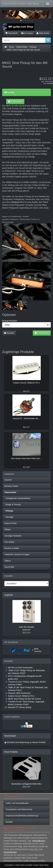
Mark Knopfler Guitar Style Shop (20, 4)
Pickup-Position (10, 321)
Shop (12, 47)
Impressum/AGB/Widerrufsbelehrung (22, 816)
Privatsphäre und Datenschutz (19, 809)
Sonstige (9, 517)
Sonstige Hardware (13, 536)
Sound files (9, 567)
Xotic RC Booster (26, 627)
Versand (50, 83)
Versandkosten (39, 841)
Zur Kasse (27, 33)
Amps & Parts (11, 523)
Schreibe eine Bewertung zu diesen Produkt (26, 742)
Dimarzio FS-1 (18, 202)
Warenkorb (11, 33)
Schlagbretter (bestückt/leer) (18, 498)
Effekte (8, 530)
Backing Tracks (11, 486)
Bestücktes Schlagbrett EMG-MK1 (26, 784)
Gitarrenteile (22, 47)
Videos (8, 561)
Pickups (33, 47)
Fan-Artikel (9, 542)
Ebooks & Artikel (12, 548)
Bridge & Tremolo (13, 505)
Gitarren (8, 480)
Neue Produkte (11, 752)
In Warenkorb (15, 102)
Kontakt (9, 822)
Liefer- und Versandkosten (17, 803)
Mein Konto (43, 33)
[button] (6, 14)
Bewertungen (10, 736)
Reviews (9, 333)
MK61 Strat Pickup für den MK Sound (23, 50)
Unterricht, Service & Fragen (17, 555)
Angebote (9, 595)
